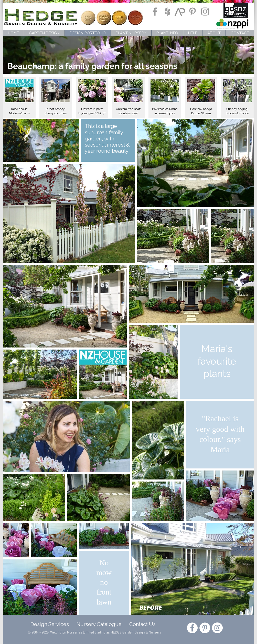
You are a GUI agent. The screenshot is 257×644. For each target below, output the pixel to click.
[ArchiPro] (180, 12)
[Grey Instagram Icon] (205, 12)
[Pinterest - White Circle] (205, 628)
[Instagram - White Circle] (217, 628)
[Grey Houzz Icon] (167, 12)
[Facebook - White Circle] (192, 628)
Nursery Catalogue (99, 624)
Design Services (48, 624)
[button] (19, 97)
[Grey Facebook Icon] (155, 12)
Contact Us (142, 624)
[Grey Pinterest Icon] (192, 12)
